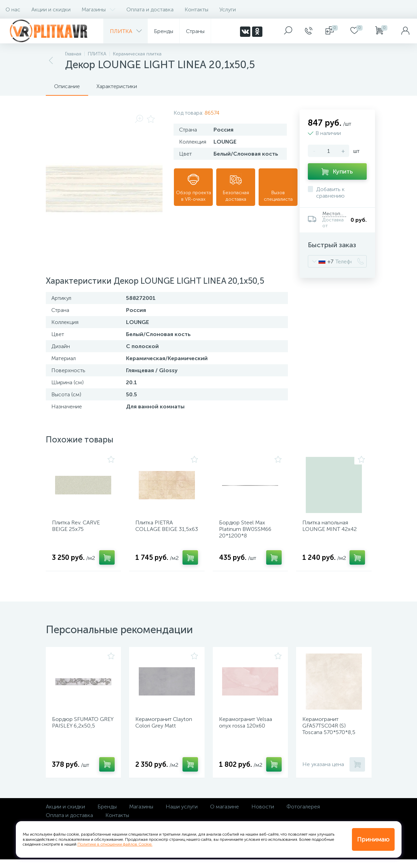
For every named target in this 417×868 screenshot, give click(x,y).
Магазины (98, 9)
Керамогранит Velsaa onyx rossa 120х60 (248, 729)
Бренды (107, 815)
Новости (263, 815)
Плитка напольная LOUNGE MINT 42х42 (332, 528)
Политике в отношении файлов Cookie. (115, 844)
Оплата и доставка (150, 9)
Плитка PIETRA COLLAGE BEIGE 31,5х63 (159, 531)
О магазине (225, 815)
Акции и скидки (51, 9)
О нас (13, 9)
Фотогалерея (303, 815)
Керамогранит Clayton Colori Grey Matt (166, 729)
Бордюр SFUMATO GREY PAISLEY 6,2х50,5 (83, 729)
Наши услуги (182, 815)
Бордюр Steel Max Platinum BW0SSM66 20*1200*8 (248, 531)
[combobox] (321, 261)
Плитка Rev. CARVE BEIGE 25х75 (78, 528)
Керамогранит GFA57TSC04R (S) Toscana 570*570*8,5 (331, 732)
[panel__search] (288, 31)
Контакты (196, 9)
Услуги (228, 9)
